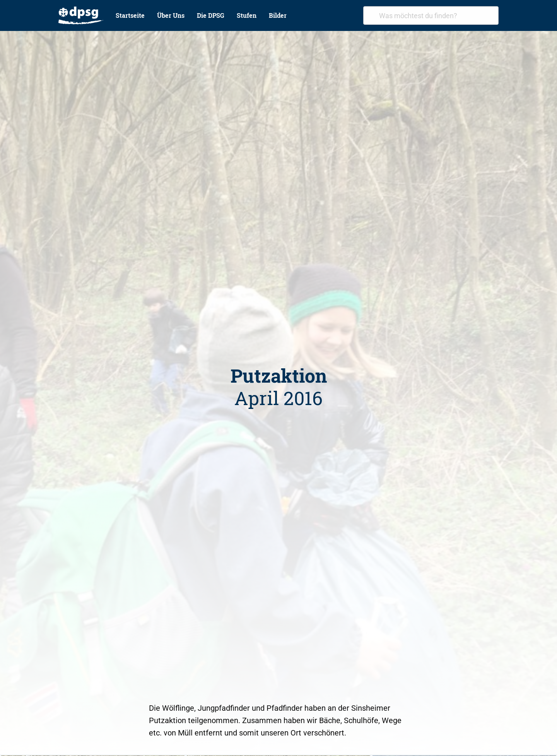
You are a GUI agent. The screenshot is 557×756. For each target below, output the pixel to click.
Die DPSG (211, 15)
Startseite (130, 15)
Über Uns (171, 15)
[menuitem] (81, 15)
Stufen (247, 15)
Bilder (278, 15)
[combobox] (431, 15)
